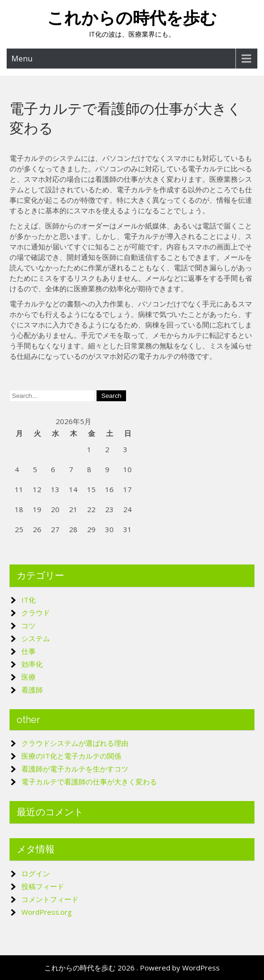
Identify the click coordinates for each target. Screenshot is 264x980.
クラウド (36, 613)
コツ (29, 625)
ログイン (36, 873)
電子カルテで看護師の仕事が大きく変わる (89, 782)
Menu (22, 59)
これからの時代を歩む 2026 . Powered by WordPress (132, 968)
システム (36, 638)
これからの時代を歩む (132, 18)
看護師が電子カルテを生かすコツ (75, 769)
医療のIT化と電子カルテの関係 (71, 756)
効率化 (32, 664)
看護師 (32, 690)
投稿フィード (43, 886)
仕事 (29, 651)
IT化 (29, 600)
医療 (29, 677)
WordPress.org (47, 912)
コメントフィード (50, 899)
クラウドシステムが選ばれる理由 (75, 743)
